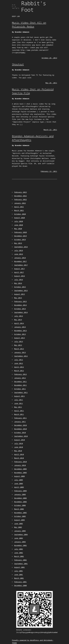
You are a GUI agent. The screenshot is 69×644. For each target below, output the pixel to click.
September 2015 (21, 290)
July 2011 (19, 400)
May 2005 (18, 527)
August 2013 (19, 338)
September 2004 (21, 534)
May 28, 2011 (51, 83)
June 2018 (19, 254)
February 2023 (20, 192)
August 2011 (19, 396)
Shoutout (18, 64)
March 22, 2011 (50, 130)
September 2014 (21, 312)
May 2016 (18, 283)
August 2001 (19, 567)
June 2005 (19, 524)
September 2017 (21, 265)
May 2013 (18, 345)
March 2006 (19, 509)
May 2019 (18, 243)
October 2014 (20, 309)
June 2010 (19, 447)
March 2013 (19, 349)
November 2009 (20, 473)
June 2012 (19, 363)
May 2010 (18, 451)
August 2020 (19, 218)
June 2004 (19, 538)
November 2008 (20, 502)
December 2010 (20, 425)
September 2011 (21, 392)
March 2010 (19, 458)
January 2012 (20, 378)
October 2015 (20, 287)
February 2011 (20, 418)
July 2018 (19, 250)
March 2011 (19, 414)
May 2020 (18, 229)
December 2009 (20, 469)
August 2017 (19, 269)
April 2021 (19, 207)
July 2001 (19, 571)
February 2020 (20, 232)
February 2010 (20, 462)
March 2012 (19, 371)
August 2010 (19, 440)
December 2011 (20, 381)
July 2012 (19, 360)
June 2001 (19, 574)
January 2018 (20, 258)
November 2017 (20, 261)
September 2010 (21, 436)
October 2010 (20, 432)
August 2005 (19, 520)
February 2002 (20, 560)
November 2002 (20, 545)
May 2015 (18, 298)
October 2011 (20, 389)
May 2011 (18, 407)
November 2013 (20, 331)
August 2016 (19, 276)
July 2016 (19, 280)
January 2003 (20, 542)
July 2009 (19, 480)
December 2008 (20, 498)
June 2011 (19, 403)
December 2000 (20, 585)
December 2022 (20, 196)
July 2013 (19, 341)
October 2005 (20, 516)
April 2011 (19, 411)
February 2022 (20, 199)
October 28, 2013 (49, 58)
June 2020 (19, 225)
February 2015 (20, 301)
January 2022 (20, 203)
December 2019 (20, 236)
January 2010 (20, 465)
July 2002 (19, 549)
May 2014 (18, 320)
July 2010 (19, 443)
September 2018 (21, 247)
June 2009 (19, 483)
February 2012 (20, 374)
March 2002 (19, 556)
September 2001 (21, 564)
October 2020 (20, 214)
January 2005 (20, 531)
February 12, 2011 (49, 171)
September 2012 (21, 356)
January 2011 (20, 422)
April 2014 (19, 323)
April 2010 (19, 454)
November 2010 (20, 429)
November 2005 (20, 513)
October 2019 (20, 239)
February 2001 (20, 582)
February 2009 (20, 491)
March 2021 (19, 210)
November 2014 (20, 305)
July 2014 (19, 316)
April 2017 (19, 272)
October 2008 (20, 505)
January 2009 (20, 494)
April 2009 (19, 487)
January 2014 (20, 327)
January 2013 (20, 352)
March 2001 (19, 578)
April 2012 (19, 367)
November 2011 (20, 385)
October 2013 (20, 334)
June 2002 (19, 553)
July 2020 (19, 221)
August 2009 (19, 476)
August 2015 (19, 294)
